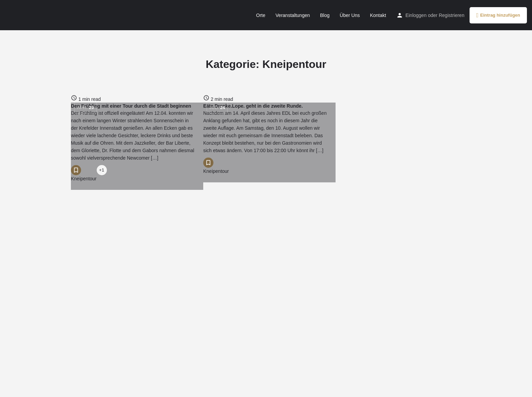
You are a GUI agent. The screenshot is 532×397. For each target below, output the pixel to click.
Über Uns (350, 15)
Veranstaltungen (293, 15)
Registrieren (451, 15)
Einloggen (416, 15)
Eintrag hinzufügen (498, 15)
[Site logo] (12, 15)
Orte (261, 15)
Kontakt (378, 15)
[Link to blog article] (134, 99)
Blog (325, 15)
